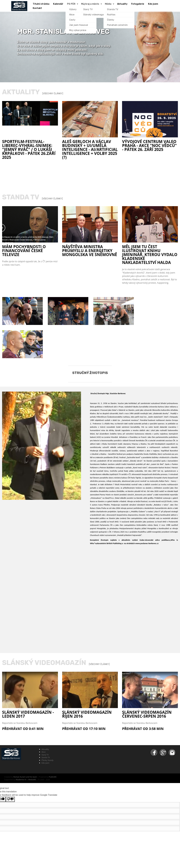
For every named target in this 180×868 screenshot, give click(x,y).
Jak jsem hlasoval (79, 25)
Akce (44, 752)
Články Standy (47, 760)
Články (111, 20)
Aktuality (45, 749)
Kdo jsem (45, 763)
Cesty (72, 20)
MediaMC (32, 780)
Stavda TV (46, 757)
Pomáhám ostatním (117, 25)
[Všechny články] (53, 93)
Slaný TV (88, 9)
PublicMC (53, 777)
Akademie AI (21, 780)
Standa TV (113, 9)
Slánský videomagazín (95, 15)
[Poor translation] (10, 799)
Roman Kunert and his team (25, 777)
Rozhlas (111, 15)
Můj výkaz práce (78, 30)
